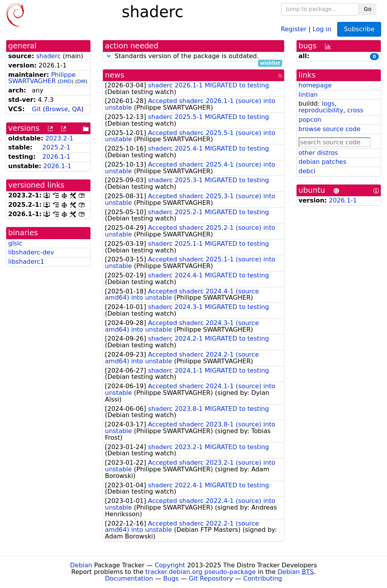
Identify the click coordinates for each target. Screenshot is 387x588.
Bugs (171, 578)
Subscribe (359, 29)
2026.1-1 (57, 157)
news (115, 75)
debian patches (322, 162)
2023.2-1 (59, 138)
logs (328, 104)
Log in (322, 29)
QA (77, 109)
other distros (318, 153)
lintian (308, 95)
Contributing (263, 578)
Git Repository (211, 578)
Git (36, 109)
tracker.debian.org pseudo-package (201, 572)
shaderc (49, 56)
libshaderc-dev (31, 252)
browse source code (330, 129)
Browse (57, 109)
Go (368, 9)
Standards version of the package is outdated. (193, 56)
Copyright (170, 565)
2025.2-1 (57, 147)
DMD (66, 81)
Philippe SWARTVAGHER (42, 78)
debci (307, 171)
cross (355, 110)
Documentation (129, 578)
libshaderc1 (26, 262)
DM (81, 81)
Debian (81, 565)
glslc (15, 243)
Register (294, 29)
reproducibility (321, 110)
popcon (310, 120)
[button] (109, 56)
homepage (315, 85)
